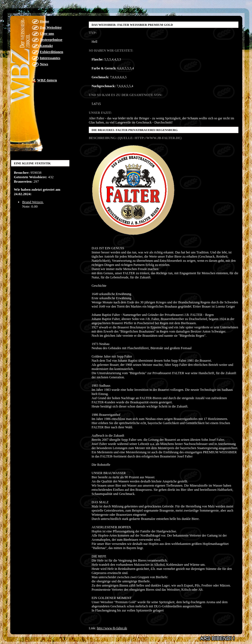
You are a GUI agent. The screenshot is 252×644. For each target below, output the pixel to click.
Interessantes (50, 58)
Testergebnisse (51, 40)
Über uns (47, 33)
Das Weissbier (51, 27)
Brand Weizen (33, 202)
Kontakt (46, 46)
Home (44, 21)
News (44, 64)
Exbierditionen (51, 52)
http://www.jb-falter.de (112, 628)
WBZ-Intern (47, 80)
